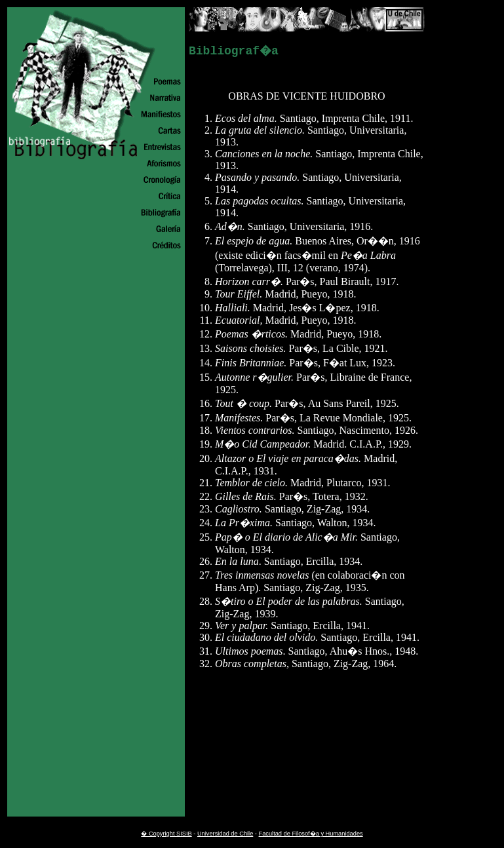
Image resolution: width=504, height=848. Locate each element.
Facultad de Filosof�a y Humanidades (311, 834)
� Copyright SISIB (166, 834)
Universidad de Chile (225, 834)
